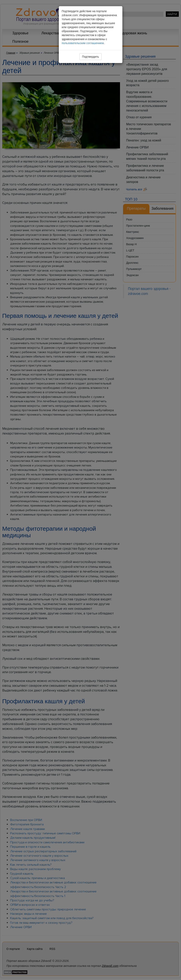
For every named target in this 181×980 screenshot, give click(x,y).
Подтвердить (90, 57)
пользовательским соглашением (83, 43)
